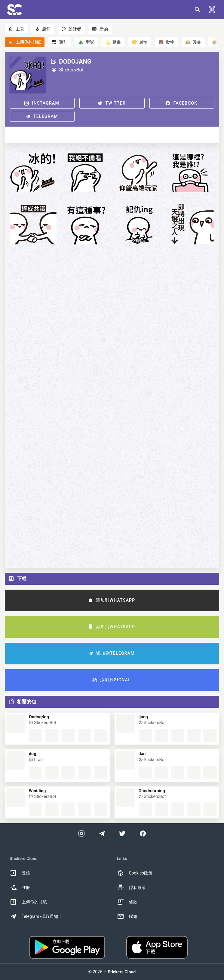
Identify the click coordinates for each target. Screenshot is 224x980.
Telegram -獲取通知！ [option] (36, 916)
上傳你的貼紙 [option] (28, 902)
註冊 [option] (20, 887)
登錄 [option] (20, 873)
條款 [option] (127, 902)
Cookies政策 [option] (135, 873)
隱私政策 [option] (131, 887)
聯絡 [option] (127, 916)
